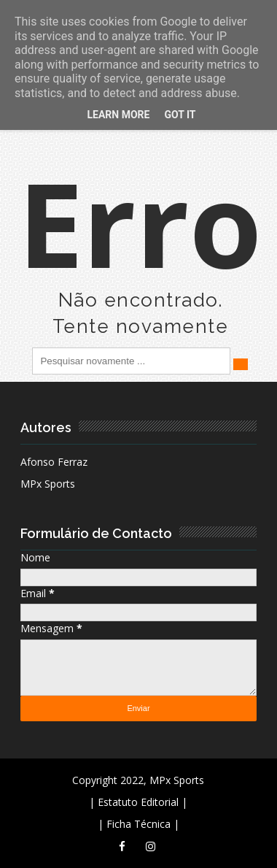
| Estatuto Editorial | (138, 802)
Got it (180, 115)
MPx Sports (48, 484)
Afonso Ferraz (54, 462)
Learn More (118, 115)
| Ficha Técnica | (138, 824)
